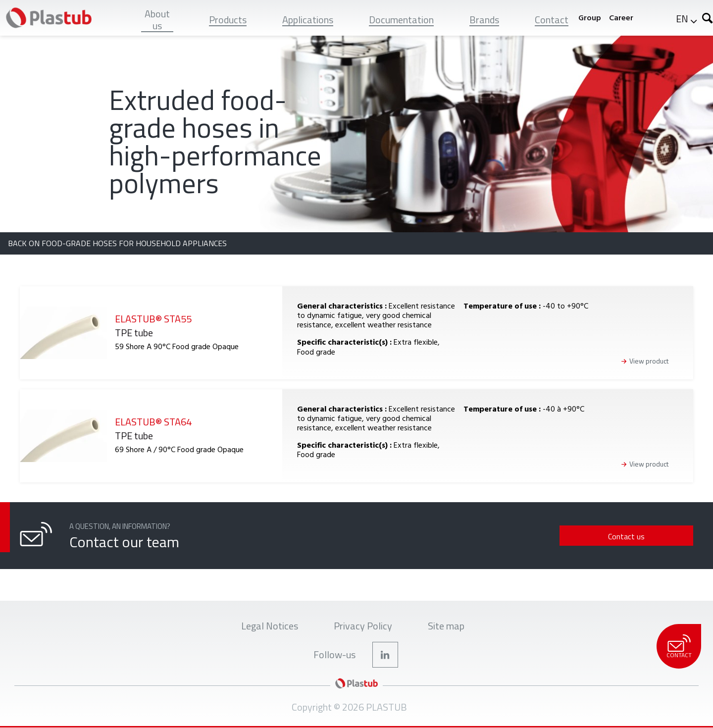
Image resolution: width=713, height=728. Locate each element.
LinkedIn (385, 655)
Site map (446, 626)
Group (590, 18)
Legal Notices (270, 626)
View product (649, 361)
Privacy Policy (363, 626)
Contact (679, 647)
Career (621, 18)
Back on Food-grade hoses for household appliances (117, 243)
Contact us (626, 536)
